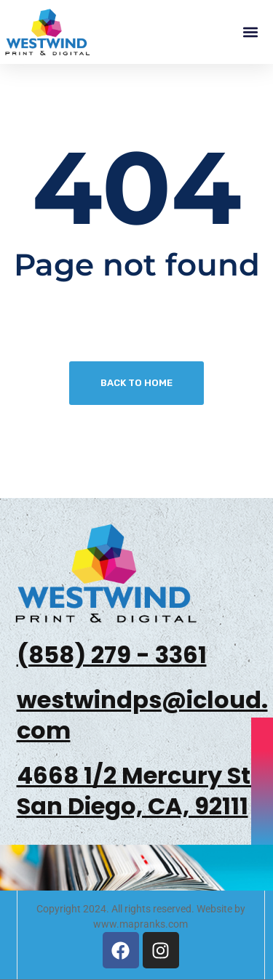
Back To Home (136, 383)
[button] (250, 32)
